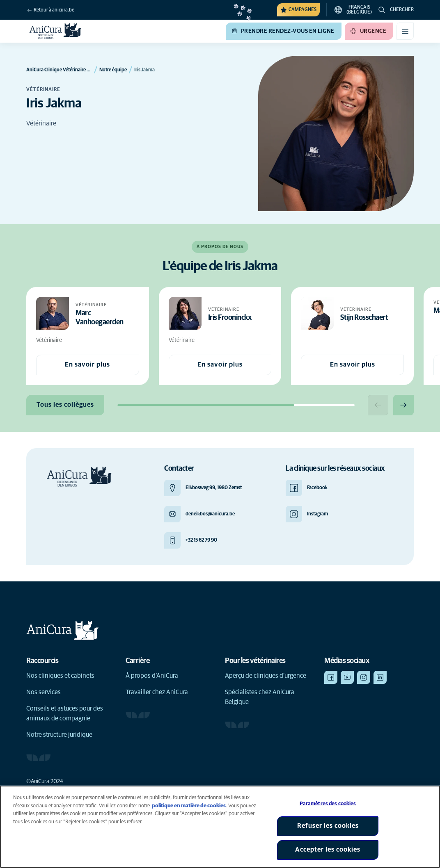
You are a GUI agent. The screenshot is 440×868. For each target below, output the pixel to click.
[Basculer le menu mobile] (405, 31)
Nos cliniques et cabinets (60, 676)
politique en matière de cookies (189, 806)
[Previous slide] (378, 405)
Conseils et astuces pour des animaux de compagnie (65, 713)
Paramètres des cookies (328, 804)
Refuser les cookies (328, 826)
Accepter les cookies (328, 850)
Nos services (44, 692)
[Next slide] (403, 405)
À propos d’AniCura (152, 676)
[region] (220, 827)
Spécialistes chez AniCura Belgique (260, 697)
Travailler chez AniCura (157, 692)
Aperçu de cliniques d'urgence (266, 676)
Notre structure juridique (59, 735)
